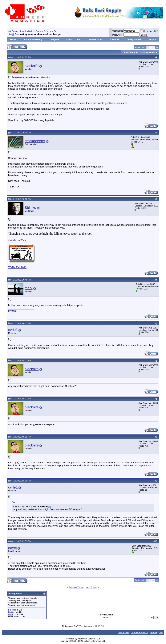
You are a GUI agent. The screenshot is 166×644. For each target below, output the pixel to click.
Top (161, 632)
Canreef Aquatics (139, 632)
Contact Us (123, 632)
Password (117, 35)
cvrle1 (13, 330)
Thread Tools (129, 53)
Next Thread (91, 587)
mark (28, 288)
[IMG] (11, 614)
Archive (154, 632)
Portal (13, 39)
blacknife (32, 66)
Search (152, 39)
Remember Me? (149, 31)
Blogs (69, 39)
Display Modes (148, 53)
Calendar (115, 39)
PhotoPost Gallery (33, 39)
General (48, 31)
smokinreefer (35, 141)
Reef (56, 31)
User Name (118, 31)
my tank (13, 311)
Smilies (12, 612)
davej (12, 548)
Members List (95, 39)
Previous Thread (77, 587)
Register (55, 39)
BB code (12, 610)
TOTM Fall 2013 (17, 267)
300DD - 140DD (17, 240)
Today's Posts (134, 39)
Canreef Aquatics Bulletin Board (27, 31)
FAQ (79, 39)
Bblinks (30, 208)
